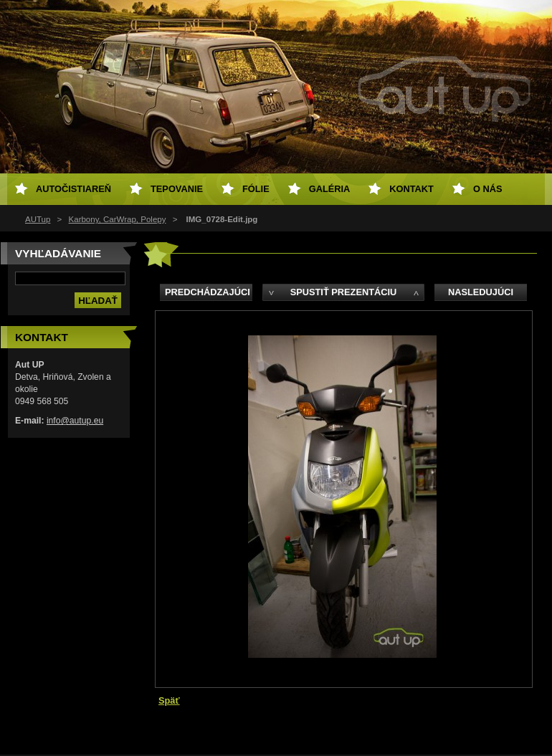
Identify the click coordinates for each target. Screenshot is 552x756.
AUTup (38, 219)
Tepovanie (177, 189)
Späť (169, 700)
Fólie (256, 189)
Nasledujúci (481, 292)
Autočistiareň (73, 189)
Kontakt (411, 189)
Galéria (330, 189)
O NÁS (488, 189)
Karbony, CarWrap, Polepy (118, 219)
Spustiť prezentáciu (344, 292)
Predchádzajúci (208, 292)
